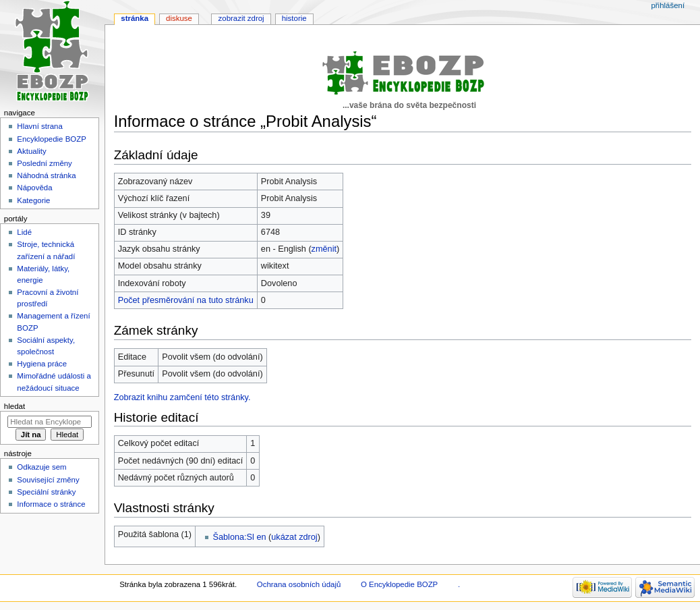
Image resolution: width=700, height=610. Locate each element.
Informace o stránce (51, 504)
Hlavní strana (39, 126)
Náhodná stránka (46, 175)
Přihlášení (668, 5)
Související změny (48, 480)
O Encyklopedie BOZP (399, 584)
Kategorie (33, 200)
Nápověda (34, 188)
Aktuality (31, 151)
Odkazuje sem (41, 467)
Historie (294, 18)
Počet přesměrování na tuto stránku (186, 300)
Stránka (135, 18)
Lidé (24, 232)
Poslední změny (45, 163)
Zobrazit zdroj (241, 18)
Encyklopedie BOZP (52, 139)
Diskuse (179, 18)
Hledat (14, 406)
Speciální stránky (46, 492)
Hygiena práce (42, 364)
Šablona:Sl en (240, 537)
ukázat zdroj (294, 537)
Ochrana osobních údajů (299, 584)
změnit (324, 249)
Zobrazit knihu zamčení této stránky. (182, 397)
